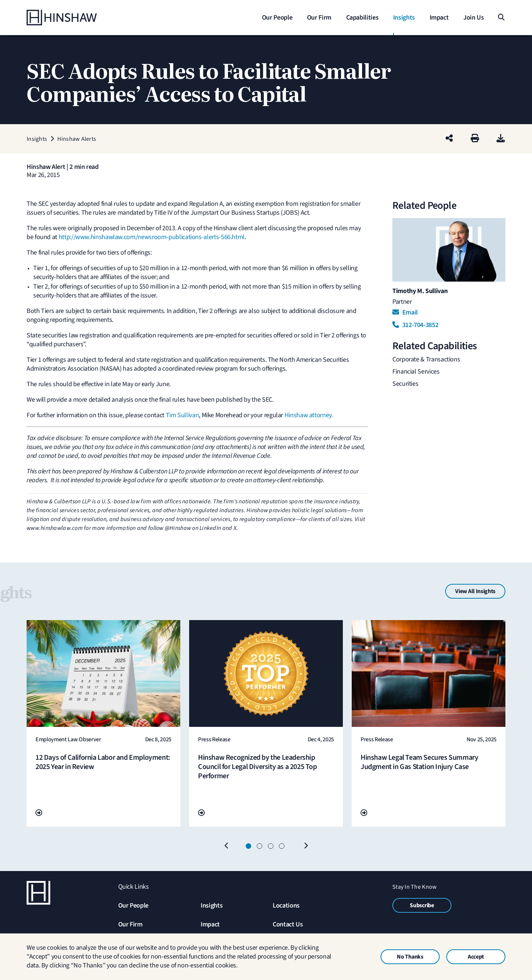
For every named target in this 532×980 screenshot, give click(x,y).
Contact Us (288, 924)
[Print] (475, 139)
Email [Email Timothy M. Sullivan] (405, 312)
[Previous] (226, 846)
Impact (210, 924)
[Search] (501, 18)
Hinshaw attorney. (309, 415)
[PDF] (501, 139)
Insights (212, 906)
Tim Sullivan (183, 415)
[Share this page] (449, 139)
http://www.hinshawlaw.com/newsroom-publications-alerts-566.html (152, 237)
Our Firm (130, 924)
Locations (286, 906)
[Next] (306, 846)
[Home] (73, 18)
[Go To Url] (39, 813)
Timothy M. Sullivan (420, 291)
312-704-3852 (415, 325)
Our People (133, 906)
